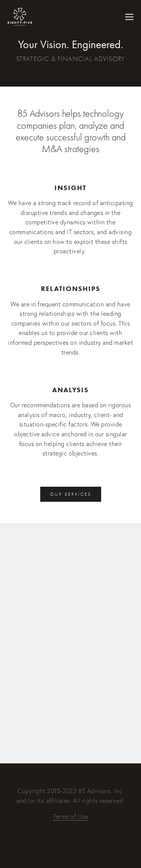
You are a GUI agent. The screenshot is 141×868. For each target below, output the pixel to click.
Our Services (71, 494)
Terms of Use (70, 816)
